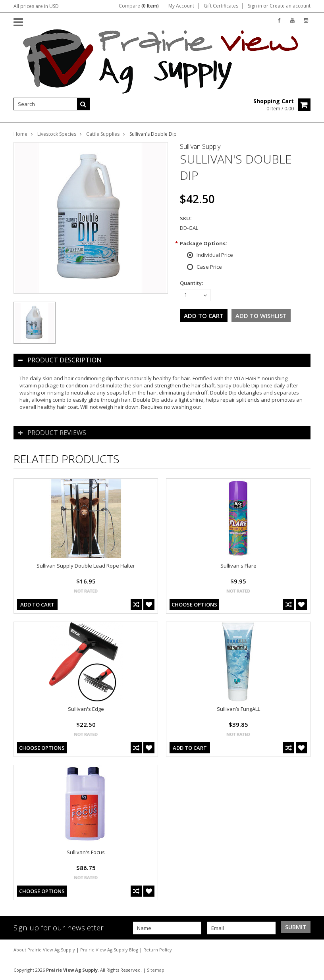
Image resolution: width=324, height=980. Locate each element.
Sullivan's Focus (86, 852)
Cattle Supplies (103, 134)
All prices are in (36, 6)
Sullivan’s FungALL (238, 709)
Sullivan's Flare (238, 566)
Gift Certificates (221, 6)
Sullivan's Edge (86, 709)
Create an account (290, 6)
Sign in (255, 6)
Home (20, 134)
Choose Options (194, 605)
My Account (181, 6)
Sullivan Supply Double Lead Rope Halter (86, 566)
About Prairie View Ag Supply (45, 950)
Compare (139, 6)
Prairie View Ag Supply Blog (110, 950)
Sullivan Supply (200, 146)
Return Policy (158, 950)
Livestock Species (57, 134)
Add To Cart (37, 605)
